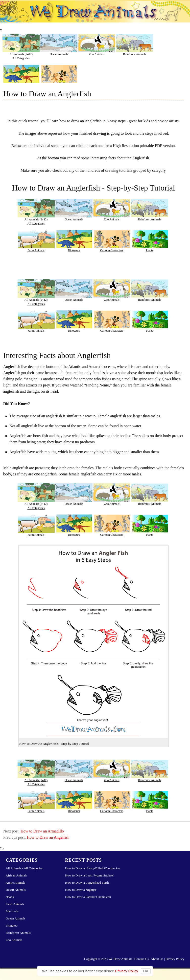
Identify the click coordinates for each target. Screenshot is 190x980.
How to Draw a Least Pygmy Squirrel (89, 875)
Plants (150, 250)
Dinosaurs (74, 250)
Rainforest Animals (135, 54)
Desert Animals (16, 890)
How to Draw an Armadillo (42, 831)
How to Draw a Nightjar (81, 890)
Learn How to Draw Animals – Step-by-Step (95, 15)
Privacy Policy (175, 959)
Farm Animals (36, 250)
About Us (157, 959)
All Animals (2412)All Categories (21, 56)
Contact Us (142, 959)
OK (146, 971)
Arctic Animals (15, 883)
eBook (10, 897)
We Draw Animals (120, 959)
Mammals (12, 911)
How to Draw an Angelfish (48, 837)
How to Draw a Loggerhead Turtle (87, 883)
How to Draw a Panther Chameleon (88, 897)
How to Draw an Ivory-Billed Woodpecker (93, 868)
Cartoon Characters (112, 250)
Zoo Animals (97, 54)
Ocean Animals (59, 54)
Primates (11, 926)
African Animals (16, 875)
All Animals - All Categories (24, 868)
